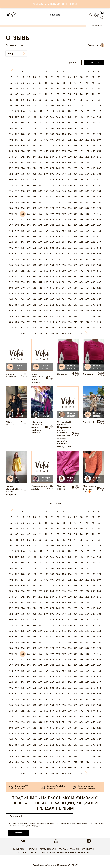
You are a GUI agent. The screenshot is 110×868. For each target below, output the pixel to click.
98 (23, 106)
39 (52, 83)
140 (81, 117)
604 (81, 282)
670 (93, 305)
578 (23, 276)
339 (29, 191)
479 (99, 237)
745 (76, 333)
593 (17, 282)
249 (64, 157)
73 (64, 94)
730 (70, 328)
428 (81, 219)
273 (17, 168)
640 (11, 299)
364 (81, 197)
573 (87, 271)
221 (87, 145)
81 (17, 100)
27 (75, 77)
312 (58, 180)
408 (58, 214)
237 (87, 151)
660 (34, 305)
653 (87, 299)
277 (40, 168)
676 (34, 311)
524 (81, 254)
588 (81, 276)
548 (34, 265)
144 (11, 123)
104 (58, 106)
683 (76, 311)
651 (76, 299)
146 (23, 123)
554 (70, 265)
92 (81, 100)
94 (93, 100)
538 (70, 259)
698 (70, 316)
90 (70, 100)
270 (93, 163)
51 (29, 88)
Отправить (86, 816)
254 (93, 157)
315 (76, 180)
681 (64, 311)
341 (40, 191)
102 (46, 106)
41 (64, 83)
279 (52, 168)
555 (76, 265)
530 (23, 259)
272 (11, 168)
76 (81, 94)
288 (11, 174)
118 (46, 111)
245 (40, 157)
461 (87, 231)
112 (11, 111)
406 (46, 214)
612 (34, 288)
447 (99, 225)
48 (11, 88)
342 (46, 191)
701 (87, 316)
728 (58, 328)
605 (87, 282)
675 (29, 311)
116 (34, 111)
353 (17, 197)
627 (29, 294)
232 (58, 151)
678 (46, 311)
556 (81, 265)
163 (29, 128)
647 (52, 299)
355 (29, 197)
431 (99, 219)
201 (64, 140)
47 (99, 83)
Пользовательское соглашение (36, 847)
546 (23, 265)
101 (40, 106)
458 (70, 231)
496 (11, 248)
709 (40, 322)
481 (17, 242)
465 (17, 237)
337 (17, 191)
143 (99, 117)
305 (17, 180)
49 (17, 88)
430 (93, 219)
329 (64, 185)
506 (70, 248)
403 (29, 214)
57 (64, 88)
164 (34, 128)
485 (40, 242)
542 (93, 259)
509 (87, 248)
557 (87, 265)
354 (23, 197)
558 (93, 265)
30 (93, 77)
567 (52, 271)
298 (70, 174)
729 (64, 328)
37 (40, 83)
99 (29, 106)
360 (58, 197)
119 (52, 111)
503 (52, 248)
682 (70, 311)
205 (87, 140)
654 (93, 299)
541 (87, 259)
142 (93, 117)
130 (23, 117)
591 (99, 276)
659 (29, 305)
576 (11, 276)
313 (64, 180)
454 (46, 231)
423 (52, 219)
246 (46, 157)
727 (52, 328)
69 (40, 94)
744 (70, 333)
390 (46, 208)
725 (40, 328)
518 (46, 254)
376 (58, 202)
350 (93, 191)
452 (34, 231)
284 (81, 168)
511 (99, 248)
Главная (92, 26)
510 (93, 248)
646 (46, 299)
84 (34, 100)
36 (34, 83)
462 (93, 231)
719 (99, 322)
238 (93, 151)
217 (64, 145)
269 (87, 163)
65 (17, 94)
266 (70, 163)
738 (34, 333)
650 (70, 299)
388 (34, 208)
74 (70, 94)
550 (46, 265)
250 (70, 157)
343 (52, 191)
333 (87, 185)
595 (29, 282)
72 (58, 94)
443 (76, 225)
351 (99, 191)
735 (99, 328)
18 (23, 77)
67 (29, 94)
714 (70, 322)
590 (93, 276)
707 (29, 322)
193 (17, 140)
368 (11, 202)
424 (58, 219)
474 (70, 237)
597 (40, 282)
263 (52, 163)
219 (76, 145)
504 (58, 248)
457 (64, 231)
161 (17, 128)
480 (11, 242)
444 (81, 225)
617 (64, 288)
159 (99, 123)
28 (81, 77)
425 (64, 219)
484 (34, 242)
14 (93, 71)
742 (58, 333)
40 (58, 83)
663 (52, 305)
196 (34, 140)
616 (58, 288)
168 (58, 128)
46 (93, 83)
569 (64, 271)
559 (99, 265)
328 (58, 185)
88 (58, 100)
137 (64, 117)
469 (40, 237)
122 (70, 111)
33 (17, 83)
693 (40, 316)
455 (52, 231)
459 (76, 231)
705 (17, 322)
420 (34, 219)
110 (93, 106)
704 (11, 322)
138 (70, 117)
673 (17, 311)
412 (81, 214)
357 (40, 197)
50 (23, 88)
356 (34, 197)
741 (52, 333)
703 (99, 316)
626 (23, 294)
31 (99, 77)
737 (29, 333)
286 (93, 168)
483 (29, 242)
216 (58, 145)
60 (81, 88)
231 (52, 151)
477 (87, 237)
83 (29, 100)
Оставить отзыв (15, 45)
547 (29, 265)
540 (81, 259)
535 (52, 259)
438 (46, 225)
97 (17, 106)
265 (64, 163)
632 (58, 294)
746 (81, 333)
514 (23, 254)
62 (93, 88)
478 (93, 237)
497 (17, 248)
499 (29, 248)
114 (23, 111)
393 (64, 208)
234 (70, 151)
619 (76, 288)
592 (11, 282)
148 (34, 123)
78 (93, 94)
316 (81, 180)
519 (52, 254)
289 (17, 174)
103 (52, 106)
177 (17, 134)
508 (81, 248)
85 (40, 100)
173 (87, 128)
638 (93, 294)
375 (52, 202)
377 (64, 202)
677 (40, 311)
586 (70, 276)
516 (34, 254)
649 (64, 299)
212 (34, 145)
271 (99, 163)
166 (46, 128)
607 (99, 282)
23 (52, 77)
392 (58, 208)
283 (76, 168)
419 (29, 219)
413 (87, 214)
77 (87, 94)
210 (23, 145)
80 (11, 100)
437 (40, 225)
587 (76, 276)
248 (58, 157)
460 (81, 231)
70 (46, 94)
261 (40, 163)
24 (58, 77)
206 (93, 140)
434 (23, 225)
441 (64, 225)
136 (58, 117)
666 (70, 305)
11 (76, 71)
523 (76, 254)
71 (52, 94)
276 (34, 168)
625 (17, 294)
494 (93, 242)
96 (11, 106)
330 (70, 185)
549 (40, 265)
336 (11, 191)
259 (29, 163)
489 (64, 242)
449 (17, 231)
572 (81, 271)
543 (99, 259)
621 (87, 288)
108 (81, 106)
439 (52, 225)
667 (76, 305)
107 (76, 106)
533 (40, 259)
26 (70, 77)
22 (46, 77)
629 (40, 294)
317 (87, 180)
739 (40, 333)
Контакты (88, 844)
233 (64, 151)
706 (23, 322)
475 (76, 237)
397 (87, 208)
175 (99, 128)
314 (70, 180)
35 (29, 83)
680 (58, 311)
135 (52, 117)
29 (87, 77)
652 (81, 299)
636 (81, 294)
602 (70, 282)
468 (34, 237)
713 (64, 322)
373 (40, 202)
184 (58, 134)
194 (23, 140)
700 (81, 316)
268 (81, 163)
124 (81, 111)
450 (23, 231)
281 (64, 168)
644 (34, 299)
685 (87, 311)
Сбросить (70, 62)
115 (29, 111)
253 (87, 157)
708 (34, 322)
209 (17, 145)
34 (23, 83)
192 (11, 140)
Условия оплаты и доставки (75, 847)
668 (81, 305)
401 (17, 214)
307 (29, 180)
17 (17, 77)
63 (99, 88)
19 (29, 77)
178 (23, 134)
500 (34, 248)
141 (87, 117)
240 (11, 157)
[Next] (87, 333)
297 (64, 174)
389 (40, 208)
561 (17, 271)
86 (46, 100)
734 (93, 328)
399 (99, 208)
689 (17, 316)
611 (29, 288)
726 (46, 328)
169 (64, 128)
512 (11, 254)
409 (64, 214)
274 (23, 168)
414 (93, 214)
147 (29, 123)
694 (46, 316)
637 (87, 294)
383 (99, 202)
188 (81, 134)
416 (11, 219)
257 (17, 163)
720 (11, 328)
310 (46, 180)
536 (58, 259)
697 (64, 316)
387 (29, 208)
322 (23, 185)
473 (64, 237)
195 (29, 140)
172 (81, 128)
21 (40, 77)
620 (81, 288)
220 (81, 145)
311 (52, 180)
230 (46, 151)
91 (75, 100)
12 (81, 71)
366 (93, 197)
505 (64, 248)
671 (99, 305)
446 (93, 225)
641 (17, 299)
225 (17, 151)
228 (34, 151)
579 (29, 276)
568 (58, 271)
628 (34, 294)
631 (52, 294)
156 (81, 123)
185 (64, 134)
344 (58, 191)
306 (23, 180)
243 (29, 157)
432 (11, 225)
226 (23, 151)
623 (99, 288)
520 (58, 254)
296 (58, 174)
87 (52, 100)
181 (40, 134)
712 (58, 322)
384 (11, 208)
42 (70, 83)
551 (52, 265)
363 (76, 197)
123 (76, 111)
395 (76, 208)
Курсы (33, 844)
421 (40, 219)
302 (93, 174)
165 (40, 128)
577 (17, 276)
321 (17, 185)
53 (40, 88)
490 (70, 242)
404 (34, 214)
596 (34, 282)
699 (76, 316)
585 (64, 276)
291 (29, 174)
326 (46, 185)
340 (34, 191)
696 (58, 316)
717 (87, 322)
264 (58, 163)
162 (23, 128)
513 (17, 254)
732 (81, 328)
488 (58, 242)
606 (93, 282)
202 (70, 140)
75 (75, 94)
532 (34, 259)
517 (40, 254)
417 (17, 219)
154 (70, 123)
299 (76, 174)
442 (70, 225)
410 (70, 214)
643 (29, 299)
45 (87, 83)
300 (81, 174)
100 (34, 106)
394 (70, 208)
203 (76, 140)
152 (58, 123)
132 (34, 117)
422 (46, 219)
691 (29, 316)
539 (76, 259)
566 (46, 271)
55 (52, 88)
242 (23, 157)
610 (23, 288)
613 (40, 288)
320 (11, 185)
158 (93, 123)
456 (58, 231)
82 (23, 100)
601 (64, 282)
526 (93, 254)
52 (34, 88)
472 (58, 237)
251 (76, 157)
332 (81, 185)
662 (46, 305)
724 (34, 328)
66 (23, 94)
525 (87, 254)
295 (52, 174)
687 (99, 311)
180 (34, 134)
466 (23, 237)
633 (64, 294)
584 (58, 276)
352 (11, 197)
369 (17, 202)
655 (99, 299)
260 (34, 163)
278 (46, 168)
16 (11, 77)
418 (23, 219)
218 (70, 145)
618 (70, 288)
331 (76, 185)
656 (11, 305)
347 (76, 191)
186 (70, 134)
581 (40, 276)
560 (11, 271)
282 (70, 168)
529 (17, 259)
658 (23, 305)
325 (40, 185)
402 (23, 214)
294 (46, 174)
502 (46, 248)
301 (87, 174)
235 (76, 151)
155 (76, 123)
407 (52, 214)
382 (93, 202)
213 (40, 145)
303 (99, 174)
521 (64, 254)
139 (76, 117)
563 (29, 271)
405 (40, 214)
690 (23, 316)
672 (11, 311)
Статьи (63, 844)
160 (11, 128)
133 (40, 117)
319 (99, 180)
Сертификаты (48, 844)
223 (99, 145)
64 (11, 94)
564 (34, 271)
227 (29, 151)
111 (99, 106)
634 (70, 294)
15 (99, 71)
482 (23, 242)
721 (17, 328)
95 (99, 100)
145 (17, 123)
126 (93, 111)
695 (52, 316)
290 (23, 174)
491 (76, 242)
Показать (94, 62)
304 (11, 180)
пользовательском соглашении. (59, 826)
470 (46, 237)
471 (52, 237)
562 (23, 271)
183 (52, 134)
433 (17, 225)
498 (23, 248)
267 (76, 163)
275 (29, 168)
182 (46, 134)
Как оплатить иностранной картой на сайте (55, 4)
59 (75, 88)
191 (99, 134)
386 (23, 208)
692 (34, 316)
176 (11, 134)
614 (46, 288)
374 (46, 202)
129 (17, 117)
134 (46, 117)
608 (11, 288)
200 (58, 140)
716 (81, 322)
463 (99, 231)
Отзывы (74, 844)
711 (52, 322)
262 (46, 163)
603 (76, 282)
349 (87, 191)
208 (11, 145)
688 (11, 316)
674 (23, 311)
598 (46, 282)
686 (93, 311)
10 (70, 71)
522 (70, 254)
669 (87, 305)
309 (40, 180)
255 (99, 157)
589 (87, 276)
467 (29, 237)
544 (11, 265)
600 (58, 282)
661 (40, 305)
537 (64, 259)
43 (75, 83)
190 (93, 134)
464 (11, 237)
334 (93, 185)
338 (23, 191)
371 (29, 202)
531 (29, 259)
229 (40, 151)
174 (93, 128)
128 (11, 117)
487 (52, 242)
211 (29, 145)
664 (58, 305)
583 (52, 276)
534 (46, 259)
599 (52, 282)
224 (11, 151)
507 (76, 248)
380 (81, 202)
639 (99, 294)
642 (23, 299)
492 (81, 242)
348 (81, 191)
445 (87, 225)
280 (58, 168)
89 (64, 100)
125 (87, 111)
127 (99, 111)
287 (99, 168)
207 (99, 140)
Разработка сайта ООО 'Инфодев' (50, 859)
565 (40, 271)
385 (17, 208)
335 (99, 185)
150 (46, 123)
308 (34, 180)
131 (29, 117)
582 (46, 276)
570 (70, 271)
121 (64, 111)
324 (34, 185)
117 (40, 111)
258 (23, 163)
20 (34, 77)
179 (29, 134)
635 (76, 294)
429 (87, 219)
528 (11, 259)
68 (34, 94)
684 (81, 311)
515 (29, 254)
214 (46, 145)
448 (11, 231)
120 (58, 111)
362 (70, 197)
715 (76, 322)
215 (52, 145)
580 (34, 276)
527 (99, 254)
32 (11, 83)
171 (76, 128)
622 (93, 288)
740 (46, 333)
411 (76, 214)
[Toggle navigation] (8, 15)
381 (87, 202)
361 (64, 197)
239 (99, 151)
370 (23, 202)
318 (93, 180)
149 (40, 123)
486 (46, 242)
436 (34, 225)
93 (87, 100)
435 (29, 225)
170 (70, 128)
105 (64, 106)
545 (17, 265)
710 (46, 322)
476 (81, 237)
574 (93, 271)
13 (87, 71)
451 (29, 231)
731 (76, 328)
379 (76, 202)
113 (17, 111)
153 (64, 123)
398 (93, 208)
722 (23, 328)
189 (87, 134)
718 (93, 322)
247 (52, 157)
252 (81, 157)
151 (52, 123)
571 (76, 271)
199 (52, 140)
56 (58, 88)
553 (64, 265)
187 (76, 134)
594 (23, 282)
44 (81, 83)
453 (40, 231)
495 (99, 242)
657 (17, 305)
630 (46, 294)
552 (58, 265)
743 (64, 333)
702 (93, 316)
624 (11, 294)
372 (34, 202)
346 (70, 191)
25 (64, 77)
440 (58, 225)
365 (87, 197)
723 (29, 328)
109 (87, 106)
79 (99, 94)
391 (52, 208)
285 (87, 168)
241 (17, 157)
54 (46, 88)
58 (70, 88)
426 (70, 219)
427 (76, 219)
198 (46, 140)
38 (46, 83)
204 (81, 140)
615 (52, 288)
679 (52, 311)
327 (52, 185)
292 (34, 174)
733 (87, 328)
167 (52, 128)
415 (99, 214)
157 (87, 123)
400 (11, 214)
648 (58, 299)
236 (81, 151)
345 (64, 191)
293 (40, 174)
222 (93, 145)
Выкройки (20, 844)
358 (46, 197)
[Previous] (11, 71)
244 (34, 157)
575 (99, 271)
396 (81, 208)
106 (70, 106)
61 (87, 88)
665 (64, 305)
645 (40, 299)
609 (17, 288)
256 (11, 163)
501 (40, 248)
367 (99, 197)
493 (87, 242)
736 (23, 333)
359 (52, 197)
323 (29, 185)
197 (40, 140)
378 (70, 202)
